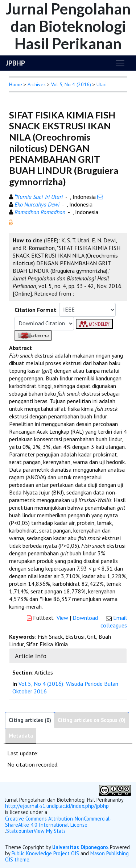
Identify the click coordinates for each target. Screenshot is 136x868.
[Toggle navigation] (120, 63)
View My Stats (50, 831)
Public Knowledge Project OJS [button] (45, 853)
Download (85, 618)
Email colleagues (114, 621)
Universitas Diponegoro (80, 847)
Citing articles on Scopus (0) (92, 720)
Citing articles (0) (30, 720)
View (62, 618)
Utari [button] (102, 84)
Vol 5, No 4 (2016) (71, 84)
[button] (11, 222)
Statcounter (20, 831)
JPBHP (15, 63)
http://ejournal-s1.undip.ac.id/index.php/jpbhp (57, 806)
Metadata (21, 736)
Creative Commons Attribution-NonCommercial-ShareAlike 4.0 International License (58, 822)
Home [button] (16, 84)
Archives (37, 84)
